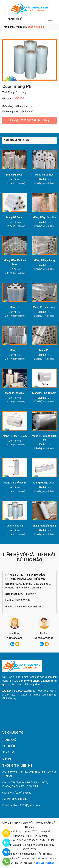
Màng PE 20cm (15, 217)
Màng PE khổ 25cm (44, 483)
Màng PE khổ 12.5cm (44, 393)
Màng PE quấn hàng (44, 307)
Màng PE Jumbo (44, 175)
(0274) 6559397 (27, 594)
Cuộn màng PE (15, 526)
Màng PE (15, 307)
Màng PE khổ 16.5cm (15, 436)
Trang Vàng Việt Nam (45, 863)
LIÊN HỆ (7, 759)
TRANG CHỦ (14, 19)
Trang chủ (8, 27)
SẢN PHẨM (9, 752)
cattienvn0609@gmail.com (28, 607)
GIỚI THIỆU (9, 746)
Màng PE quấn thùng (44, 526)
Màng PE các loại (15, 393)
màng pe (21, 27)
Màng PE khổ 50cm (15, 483)
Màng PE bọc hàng (44, 260)
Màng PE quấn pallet (44, 217)
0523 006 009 (28, 120)
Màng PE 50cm (15, 175)
